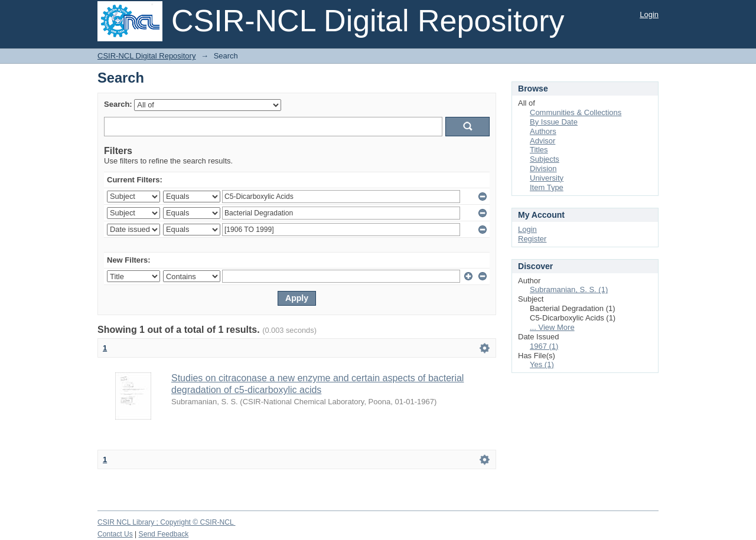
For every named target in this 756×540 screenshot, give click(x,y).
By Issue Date (554, 122)
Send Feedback (164, 534)
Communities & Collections (576, 112)
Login (649, 14)
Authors (543, 131)
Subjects (545, 159)
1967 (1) (544, 346)
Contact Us (115, 534)
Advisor (542, 141)
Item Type (547, 187)
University (547, 178)
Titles (539, 150)
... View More (552, 327)
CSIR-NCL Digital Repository (146, 56)
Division (543, 168)
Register (532, 239)
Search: (118, 104)
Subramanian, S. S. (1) (569, 289)
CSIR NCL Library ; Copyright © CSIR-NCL (167, 522)
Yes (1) (542, 364)
